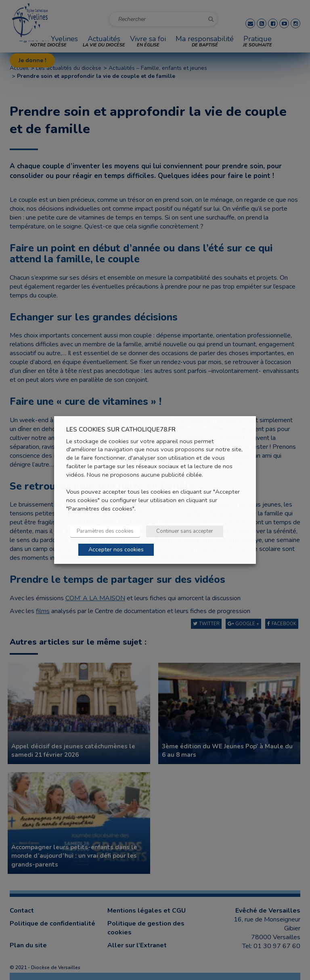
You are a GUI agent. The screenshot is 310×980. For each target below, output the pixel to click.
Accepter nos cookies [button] (116, 550)
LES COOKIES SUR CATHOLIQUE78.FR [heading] (121, 430)
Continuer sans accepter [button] (185, 531)
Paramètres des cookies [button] (105, 531)
